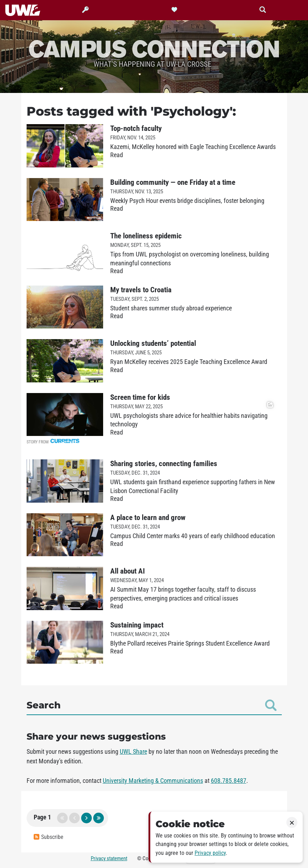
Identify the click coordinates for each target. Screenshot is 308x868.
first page (62, 818)
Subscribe (49, 837)
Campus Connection (154, 48)
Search (152, 705)
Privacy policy (210, 853)
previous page (74, 818)
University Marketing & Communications (153, 781)
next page (86, 818)
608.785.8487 (229, 781)
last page (99, 818)
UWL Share (133, 752)
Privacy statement (109, 858)
